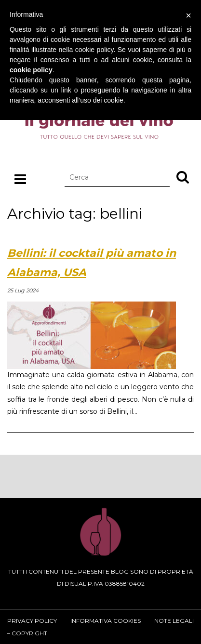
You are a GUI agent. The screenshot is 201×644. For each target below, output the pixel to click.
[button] (183, 177)
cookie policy (31, 70)
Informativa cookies (106, 621)
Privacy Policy (32, 621)
